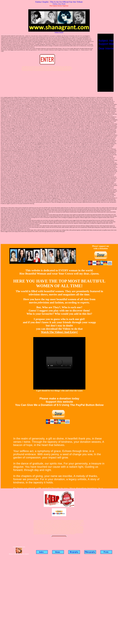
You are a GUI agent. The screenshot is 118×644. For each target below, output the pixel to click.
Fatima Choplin (59, 32)
